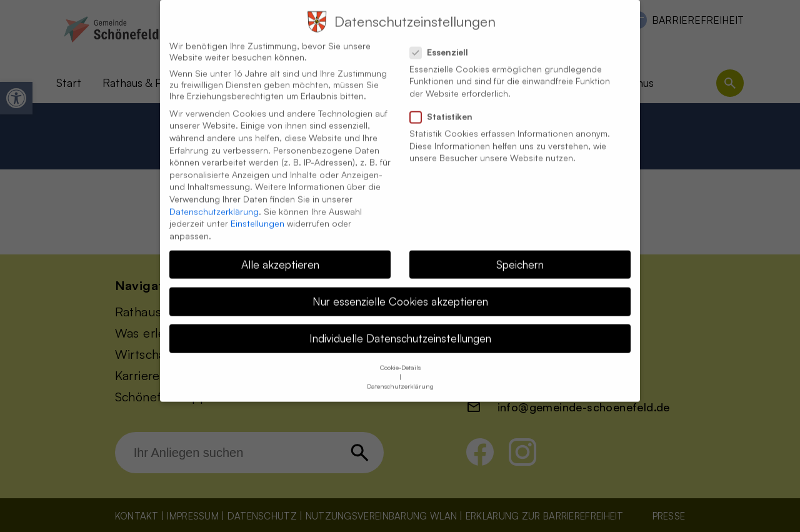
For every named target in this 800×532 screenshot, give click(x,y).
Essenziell (444, 43)
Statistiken (446, 107)
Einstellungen (257, 213)
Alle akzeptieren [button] (280, 254)
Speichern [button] (520, 254)
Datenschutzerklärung (214, 202)
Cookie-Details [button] (400, 358)
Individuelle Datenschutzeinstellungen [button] (400, 328)
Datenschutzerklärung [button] (400, 377)
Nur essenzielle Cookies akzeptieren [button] (400, 291)
